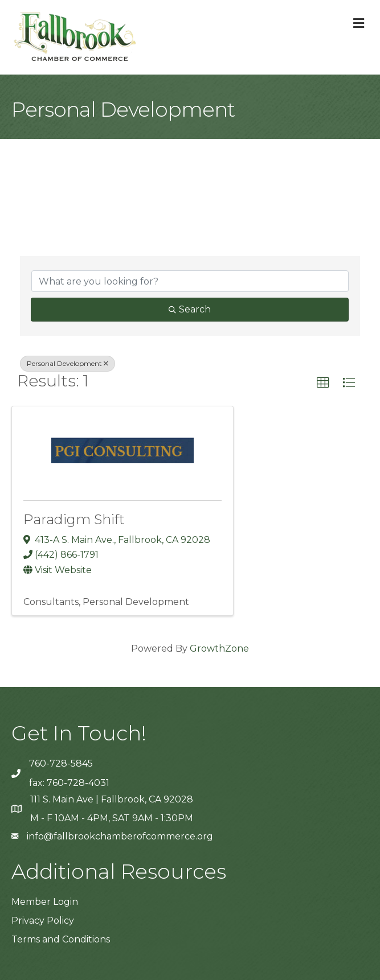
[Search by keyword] (190, 281)
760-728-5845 (61, 763)
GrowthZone (219, 648)
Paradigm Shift (74, 519)
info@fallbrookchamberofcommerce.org (120, 836)
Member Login (45, 902)
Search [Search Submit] (190, 309)
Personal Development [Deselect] (68, 363)
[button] (323, 383)
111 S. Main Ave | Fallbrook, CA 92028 (112, 799)
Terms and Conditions (61, 939)
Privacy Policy (43, 921)
